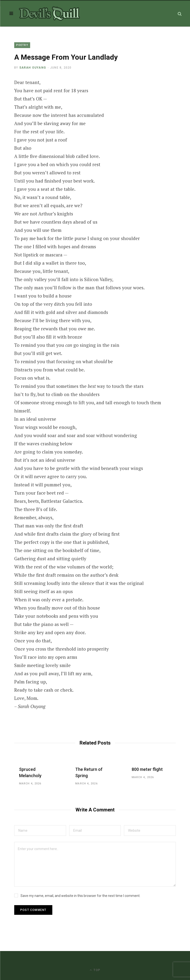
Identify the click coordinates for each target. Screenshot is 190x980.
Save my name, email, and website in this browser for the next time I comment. (80, 896)
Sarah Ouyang (33, 68)
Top (95, 970)
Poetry (22, 45)
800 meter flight (147, 769)
